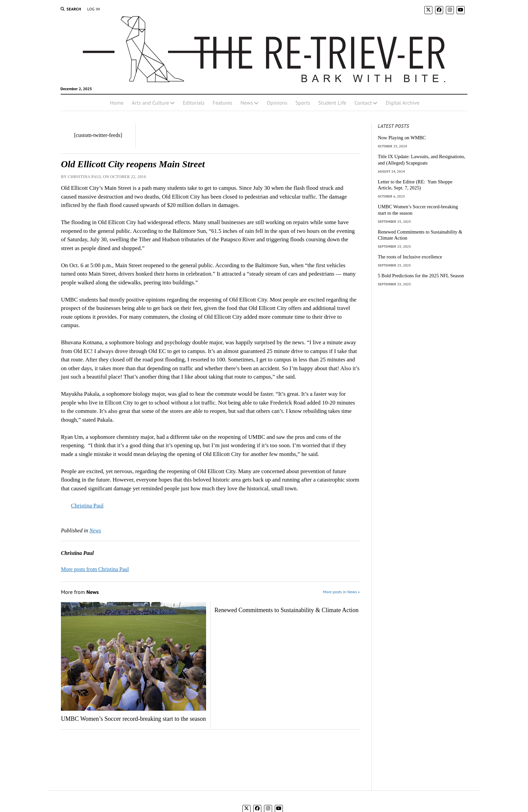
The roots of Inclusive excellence (410, 257)
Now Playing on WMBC (402, 138)
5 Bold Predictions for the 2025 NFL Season (421, 276)
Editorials (194, 103)
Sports (303, 103)
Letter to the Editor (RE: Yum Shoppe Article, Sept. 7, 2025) (415, 185)
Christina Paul (87, 506)
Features (222, 103)
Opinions (277, 103)
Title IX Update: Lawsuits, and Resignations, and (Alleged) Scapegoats (422, 160)
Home (117, 103)
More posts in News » (341, 592)
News (247, 103)
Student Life (332, 103)
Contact (363, 103)
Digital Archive (402, 103)
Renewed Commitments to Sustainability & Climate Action (287, 610)
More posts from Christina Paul (95, 569)
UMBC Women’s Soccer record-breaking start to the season (134, 719)
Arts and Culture (150, 103)
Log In (94, 9)
